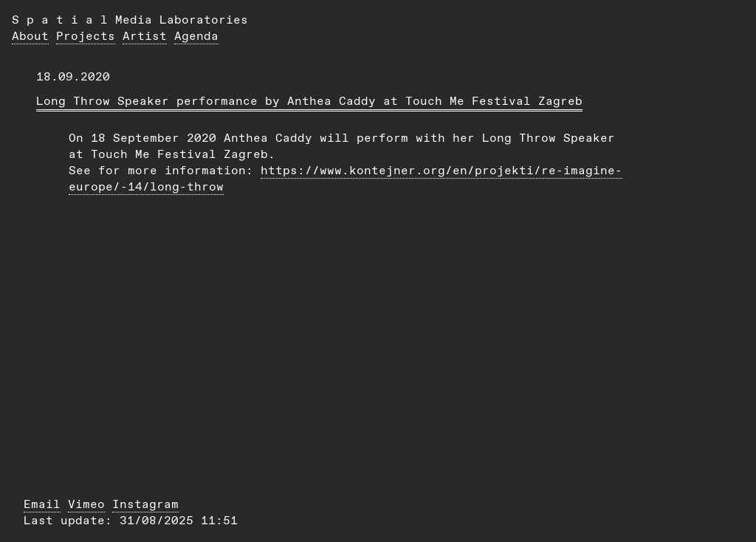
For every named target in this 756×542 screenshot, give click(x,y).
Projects (86, 36)
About (30, 36)
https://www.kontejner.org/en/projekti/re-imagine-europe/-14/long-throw (346, 178)
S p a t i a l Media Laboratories (130, 20)
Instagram (145, 504)
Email (42, 504)
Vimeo (86, 504)
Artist (145, 36)
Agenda (196, 36)
